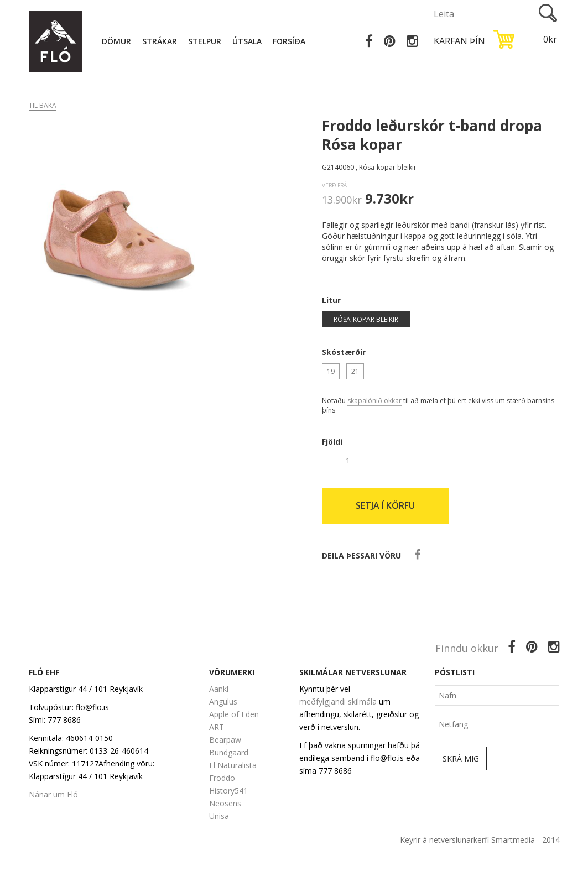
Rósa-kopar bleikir (366, 319)
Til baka (43, 105)
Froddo (222, 778)
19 (331, 371)
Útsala (247, 41)
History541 (228, 791)
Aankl (219, 689)
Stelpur (205, 41)
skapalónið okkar (374, 401)
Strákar (160, 41)
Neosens (225, 803)
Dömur (116, 41)
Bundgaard (229, 752)
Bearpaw (225, 740)
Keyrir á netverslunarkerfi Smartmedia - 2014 (480, 840)
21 (355, 371)
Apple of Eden (234, 714)
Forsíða (289, 41)
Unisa (219, 816)
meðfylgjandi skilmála (338, 702)
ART (217, 727)
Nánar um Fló (53, 794)
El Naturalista (233, 765)
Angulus (223, 702)
